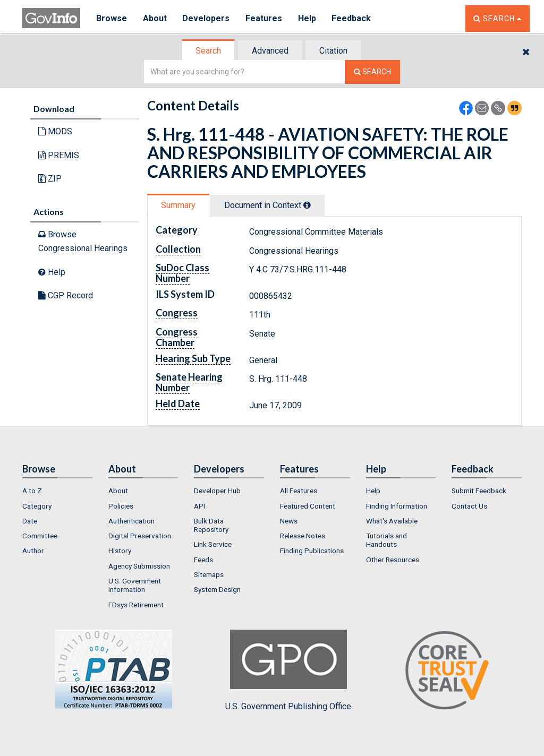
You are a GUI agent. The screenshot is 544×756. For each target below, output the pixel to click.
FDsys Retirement (136, 605)
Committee (40, 536)
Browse (112, 18)
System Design (217, 589)
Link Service (213, 544)
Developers (206, 18)
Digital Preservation (140, 536)
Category (37, 506)
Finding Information (397, 506)
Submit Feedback (479, 491)
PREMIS (59, 155)
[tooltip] (307, 205)
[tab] (209, 51)
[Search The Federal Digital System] (372, 72)
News (289, 521)
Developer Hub (217, 491)
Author (33, 551)
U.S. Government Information (135, 585)
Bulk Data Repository (211, 525)
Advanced (270, 51)
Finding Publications (312, 551)
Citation (333, 51)
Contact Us (469, 506)
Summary (178, 205)
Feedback (352, 18)
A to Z (32, 491)
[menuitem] (57, 491)
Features (264, 18)
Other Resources (393, 560)
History (120, 551)
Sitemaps (209, 574)
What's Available (392, 521)
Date (30, 521)
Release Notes (303, 536)
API (199, 506)
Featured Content (308, 506)
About (155, 18)
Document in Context (267, 205)
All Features (299, 491)
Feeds (203, 560)
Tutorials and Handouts (386, 540)
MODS (55, 131)
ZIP (50, 179)
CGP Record (66, 295)
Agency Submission (139, 566)
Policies (121, 506)
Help (308, 18)
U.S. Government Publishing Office (288, 671)
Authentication (131, 521)
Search (208, 51)
